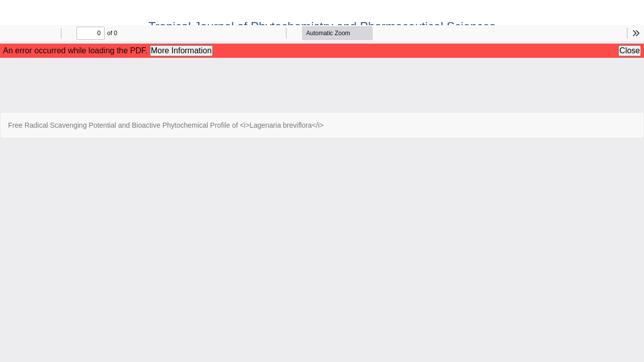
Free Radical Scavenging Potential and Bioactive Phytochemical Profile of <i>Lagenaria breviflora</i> (166, 125)
